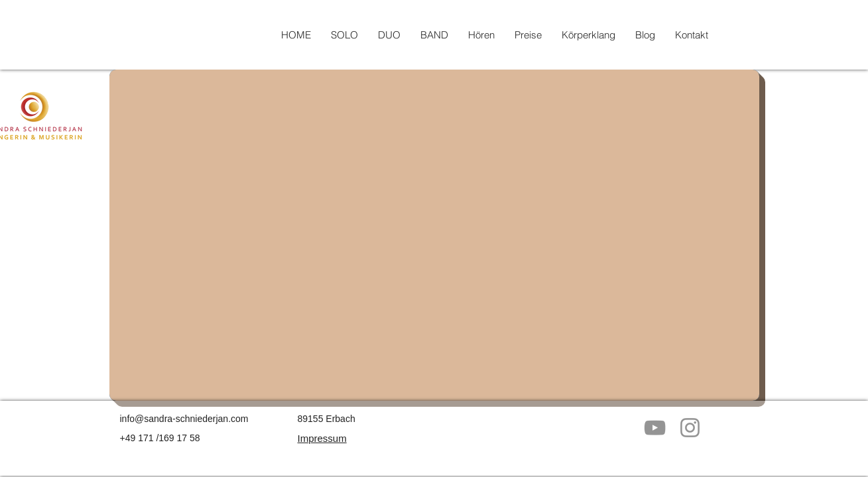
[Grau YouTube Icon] (655, 428)
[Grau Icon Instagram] (690, 428)
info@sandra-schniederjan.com (184, 419)
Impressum (322, 438)
